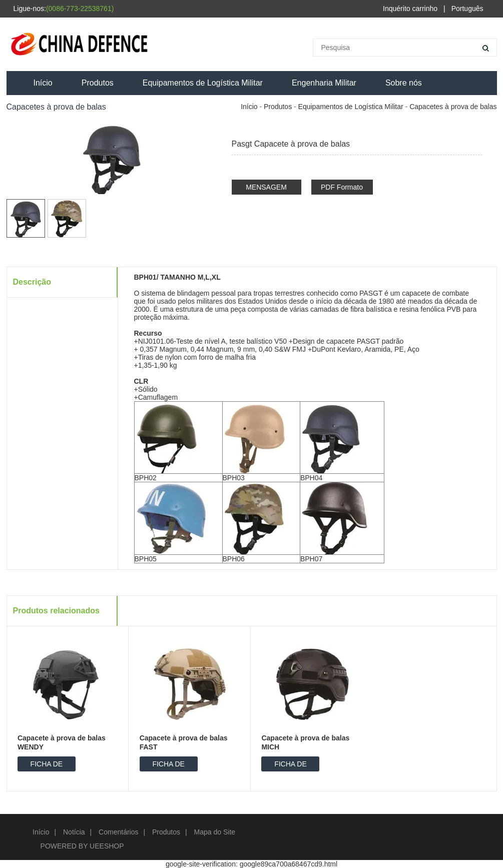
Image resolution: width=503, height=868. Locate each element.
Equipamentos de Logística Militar (203, 83)
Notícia (74, 832)
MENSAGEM (266, 187)
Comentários (118, 832)
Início (43, 83)
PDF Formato (342, 187)
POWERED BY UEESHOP (82, 846)
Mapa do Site (215, 832)
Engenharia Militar (324, 83)
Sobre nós (404, 83)
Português (467, 9)
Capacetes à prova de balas (453, 107)
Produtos (98, 83)
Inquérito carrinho (410, 9)
